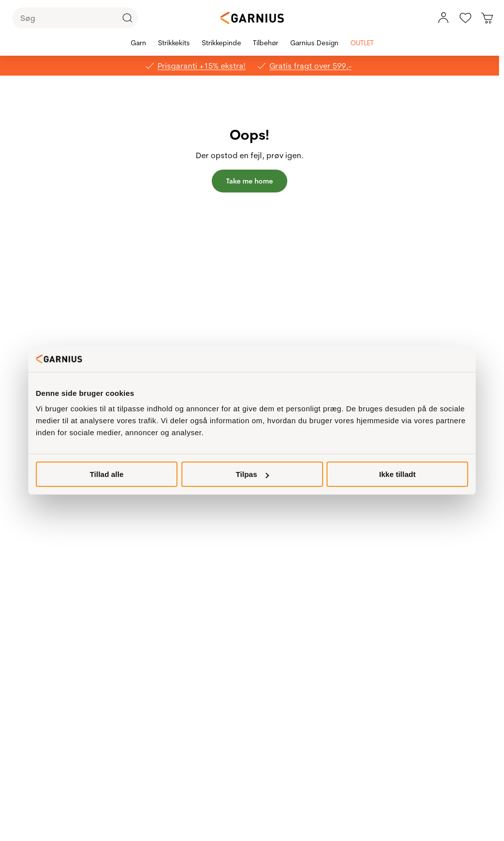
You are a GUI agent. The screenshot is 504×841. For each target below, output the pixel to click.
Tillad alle (106, 474)
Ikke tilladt (397, 474)
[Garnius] (252, 18)
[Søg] (75, 18)
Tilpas (252, 474)
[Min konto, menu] (443, 18)
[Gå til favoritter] (465, 18)
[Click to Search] (127, 18)
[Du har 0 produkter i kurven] (487, 18)
